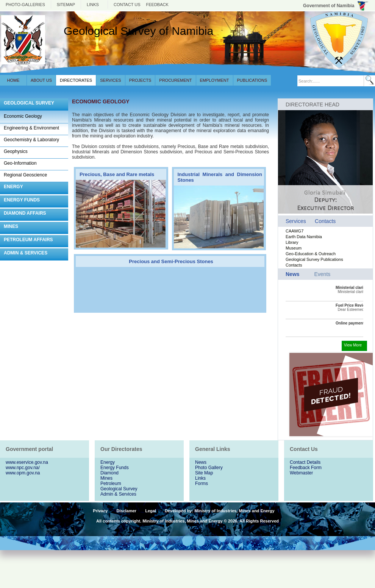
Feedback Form (306, 468)
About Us (41, 80)
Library (292, 242)
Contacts (325, 221)
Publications (252, 80)
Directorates (76, 80)
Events (322, 274)
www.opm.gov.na (23, 473)
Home (13, 80)
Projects (140, 80)
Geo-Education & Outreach (311, 254)
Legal (151, 511)
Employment (215, 80)
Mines (106, 478)
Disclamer (127, 511)
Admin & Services (118, 494)
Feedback (157, 5)
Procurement (175, 80)
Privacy (100, 511)
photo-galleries (25, 5)
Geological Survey (119, 489)
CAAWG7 (295, 231)
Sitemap (66, 5)
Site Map (204, 473)
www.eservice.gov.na (27, 462)
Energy (108, 462)
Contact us (127, 5)
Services (110, 80)
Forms (202, 484)
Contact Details (305, 462)
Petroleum (111, 484)
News (201, 462)
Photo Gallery (209, 468)
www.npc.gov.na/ (23, 468)
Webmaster (301, 473)
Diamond (109, 473)
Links (93, 5)
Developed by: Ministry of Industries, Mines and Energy (220, 511)
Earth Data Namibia (304, 237)
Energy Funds (115, 468)
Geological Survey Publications (314, 259)
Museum (294, 248)
